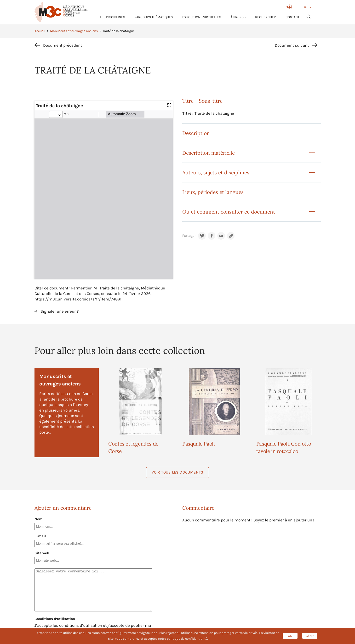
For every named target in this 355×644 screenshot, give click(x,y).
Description (196, 133)
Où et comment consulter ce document (229, 212)
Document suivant (292, 45)
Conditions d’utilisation (55, 619)
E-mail (40, 536)
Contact (292, 17)
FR (305, 7)
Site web (42, 553)
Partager (189, 236)
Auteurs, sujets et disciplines (216, 172)
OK (290, 636)
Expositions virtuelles (202, 17)
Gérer (310, 636)
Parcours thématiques (154, 17)
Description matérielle (209, 153)
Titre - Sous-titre (202, 101)
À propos (238, 17)
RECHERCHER (266, 17)
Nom (38, 519)
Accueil (40, 31)
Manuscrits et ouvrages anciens (74, 31)
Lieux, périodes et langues (213, 192)
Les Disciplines (112, 17)
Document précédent (63, 45)
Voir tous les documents (177, 472)
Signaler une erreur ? (60, 311)
